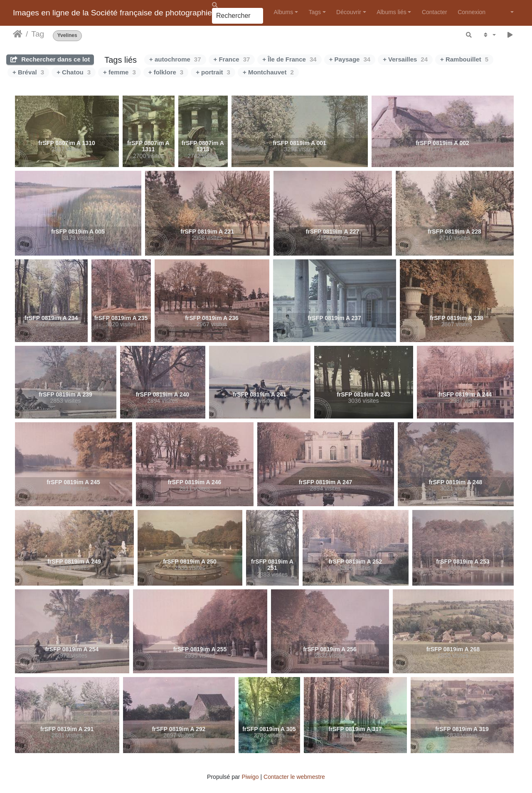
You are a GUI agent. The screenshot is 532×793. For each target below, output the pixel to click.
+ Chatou (74, 72)
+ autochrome (175, 59)
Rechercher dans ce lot (50, 59)
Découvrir (349, 12)
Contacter (435, 12)
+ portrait (213, 72)
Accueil (18, 34)
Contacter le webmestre (294, 777)
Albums (284, 12)
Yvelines (67, 36)
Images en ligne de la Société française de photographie (112, 13)
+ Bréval (28, 72)
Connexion (472, 12)
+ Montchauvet (268, 72)
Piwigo (250, 777)
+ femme (119, 72)
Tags (315, 12)
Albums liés (392, 12)
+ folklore (166, 72)
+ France (232, 59)
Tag (38, 34)
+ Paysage (350, 59)
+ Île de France (289, 59)
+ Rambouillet (464, 59)
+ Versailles (405, 59)
